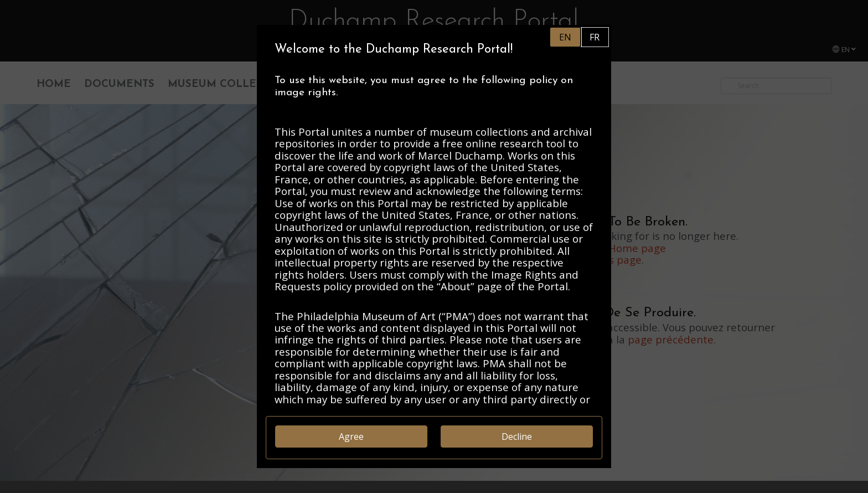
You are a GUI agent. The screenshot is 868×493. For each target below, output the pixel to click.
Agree (351, 436)
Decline (517, 436)
